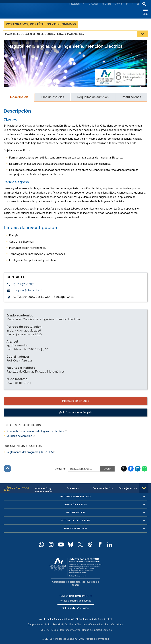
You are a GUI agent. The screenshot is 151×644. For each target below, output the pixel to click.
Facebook (131, 470)
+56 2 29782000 (50, 626)
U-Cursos (93, 4)
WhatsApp (144, 470)
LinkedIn (138, 470)
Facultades (74, 4)
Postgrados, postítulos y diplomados (41, 25)
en (126, 4)
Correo (118, 4)
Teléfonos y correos (70, 626)
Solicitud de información (75, 605)
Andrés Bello (46, 621)
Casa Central (105, 616)
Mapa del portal (90, 626)
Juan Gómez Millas (92, 621)
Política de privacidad (96, 634)
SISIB (47, 634)
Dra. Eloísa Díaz (73, 621)
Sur (105, 621)
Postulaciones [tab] (131, 98)
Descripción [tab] (19, 98)
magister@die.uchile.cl (27, 291)
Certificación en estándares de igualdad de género (76, 582)
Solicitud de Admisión (19, 437)
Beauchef (59, 621)
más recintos (115, 621)
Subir (7, 470)
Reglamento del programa (30, 453)
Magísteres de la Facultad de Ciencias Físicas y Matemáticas (45, 35)
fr (132, 4)
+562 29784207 (23, 285)
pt (137, 4)
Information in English (78, 413)
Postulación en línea (76, 402)
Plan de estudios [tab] (53, 98)
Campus (34, 621)
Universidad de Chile (61, 634)
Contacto (104, 626)
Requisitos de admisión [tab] (93, 98)
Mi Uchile (106, 4)
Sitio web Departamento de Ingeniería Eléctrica (35, 432)
